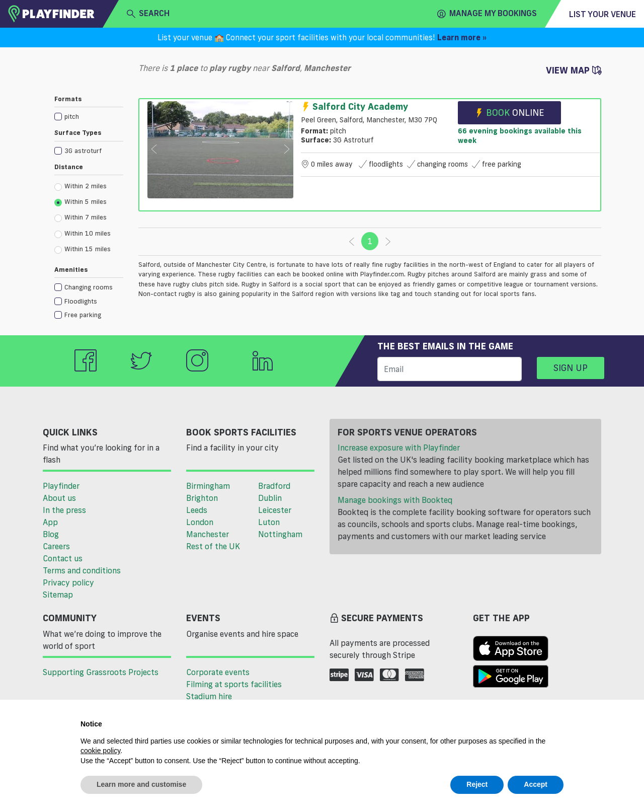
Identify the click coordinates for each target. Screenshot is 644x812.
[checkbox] (89, 116)
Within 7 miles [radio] (80, 217)
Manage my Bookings (487, 14)
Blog (51, 534)
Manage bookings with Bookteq (395, 500)
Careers (56, 546)
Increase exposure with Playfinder (399, 448)
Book (509, 113)
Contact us (63, 558)
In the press (64, 510)
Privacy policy (68, 582)
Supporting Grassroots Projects (101, 672)
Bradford (274, 486)
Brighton (202, 498)
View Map (574, 70)
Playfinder (61, 486)
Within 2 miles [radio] (80, 186)
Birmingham (208, 486)
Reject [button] (477, 784)
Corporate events (218, 672)
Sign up (571, 367)
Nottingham (280, 534)
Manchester (208, 534)
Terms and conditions (82, 570)
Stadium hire (209, 696)
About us (59, 498)
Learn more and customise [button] (141, 784)
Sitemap (58, 595)
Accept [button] (536, 784)
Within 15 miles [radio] (83, 249)
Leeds (197, 510)
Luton (269, 522)
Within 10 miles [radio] (83, 234)
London (200, 522)
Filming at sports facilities (234, 684)
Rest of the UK (213, 546)
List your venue (602, 14)
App (50, 522)
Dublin (270, 498)
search (148, 14)
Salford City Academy (354, 106)
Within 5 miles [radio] (80, 202)
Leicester (275, 510)
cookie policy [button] (100, 751)
